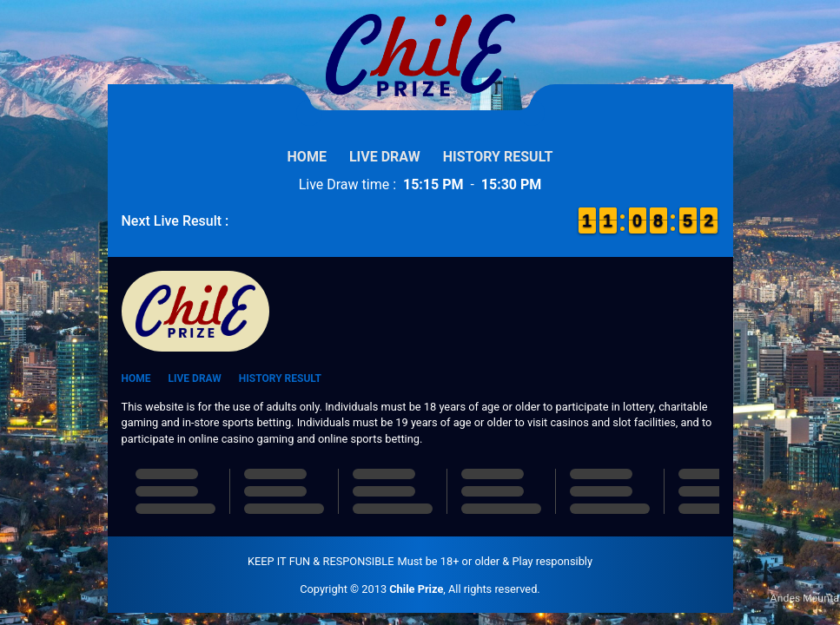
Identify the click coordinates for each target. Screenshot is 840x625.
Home (307, 157)
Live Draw (385, 157)
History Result (498, 157)
